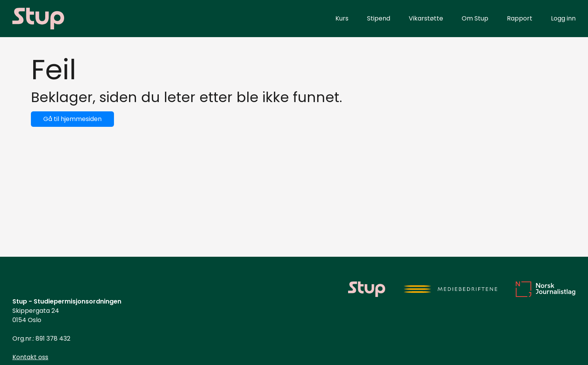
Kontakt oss (30, 357)
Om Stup (475, 18)
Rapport (520, 18)
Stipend (379, 18)
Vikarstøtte (426, 18)
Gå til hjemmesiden (72, 119)
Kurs (342, 18)
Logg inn (563, 18)
